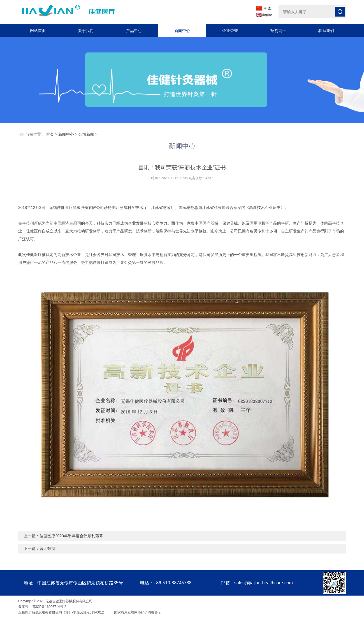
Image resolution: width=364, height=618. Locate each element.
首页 (50, 134)
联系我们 (326, 31)
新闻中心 (182, 31)
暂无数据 (47, 548)
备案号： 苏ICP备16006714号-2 (42, 607)
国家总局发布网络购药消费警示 (137, 612)
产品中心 (134, 31)
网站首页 (38, 31)
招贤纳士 (278, 31)
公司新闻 (86, 134)
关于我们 (86, 31)
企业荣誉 (230, 31)
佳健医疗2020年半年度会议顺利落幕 (71, 536)
